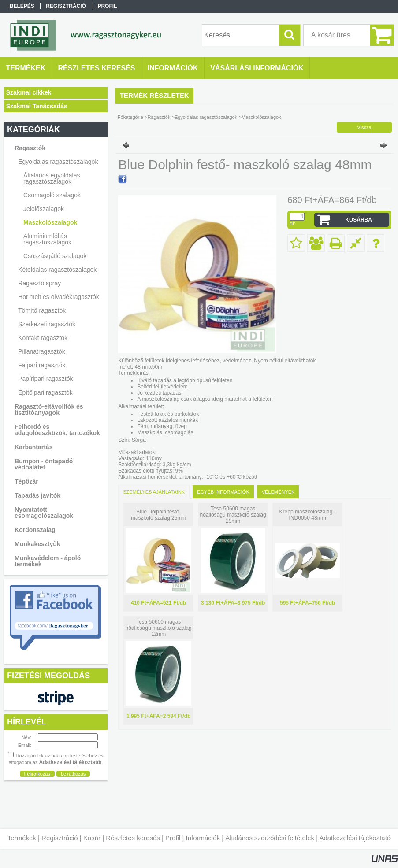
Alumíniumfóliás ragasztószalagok (47, 239)
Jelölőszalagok (44, 209)
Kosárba (359, 220)
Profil (173, 838)
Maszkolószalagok (50, 222)
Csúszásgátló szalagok (55, 256)
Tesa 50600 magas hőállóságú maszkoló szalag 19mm (233, 515)
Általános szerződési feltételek (270, 838)
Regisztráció (60, 838)
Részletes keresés (133, 838)
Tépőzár (26, 481)
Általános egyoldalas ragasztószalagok (52, 178)
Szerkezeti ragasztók (47, 324)
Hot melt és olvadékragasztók (59, 297)
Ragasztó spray (39, 283)
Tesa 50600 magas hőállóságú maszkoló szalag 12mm (159, 628)
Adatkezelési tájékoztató (355, 838)
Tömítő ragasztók (42, 310)
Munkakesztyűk (37, 544)
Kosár (92, 838)
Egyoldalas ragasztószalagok (206, 117)
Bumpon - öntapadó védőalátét (44, 464)
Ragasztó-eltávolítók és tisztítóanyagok (49, 410)
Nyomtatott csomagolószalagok (44, 513)
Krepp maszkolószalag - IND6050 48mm (308, 515)
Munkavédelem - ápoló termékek (48, 561)
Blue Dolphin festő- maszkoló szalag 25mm (158, 515)
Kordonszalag (35, 530)
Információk (203, 838)
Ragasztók (159, 117)
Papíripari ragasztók (46, 379)
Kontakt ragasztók (43, 338)
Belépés (22, 6)
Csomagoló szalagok (52, 195)
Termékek (22, 838)
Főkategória (130, 117)
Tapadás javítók (37, 495)
